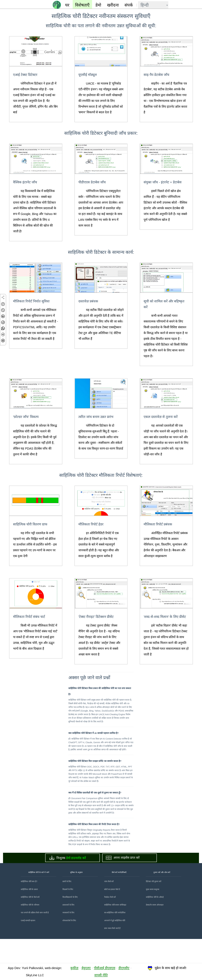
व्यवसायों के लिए (68, 937)
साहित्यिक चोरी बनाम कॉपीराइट (115, 929)
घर (67, 5)
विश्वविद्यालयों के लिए (70, 921)
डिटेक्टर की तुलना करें (154, 905)
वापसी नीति (101, 975)
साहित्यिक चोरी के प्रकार (29, 913)
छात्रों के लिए (67, 905)
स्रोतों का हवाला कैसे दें (112, 913)
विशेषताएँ (82, 5)
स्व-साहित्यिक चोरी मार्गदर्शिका (115, 937)
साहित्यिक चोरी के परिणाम (30, 929)
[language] (153, 5)
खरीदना (113, 5)
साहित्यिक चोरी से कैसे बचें (30, 921)
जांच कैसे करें (109, 905)
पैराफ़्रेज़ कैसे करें (110, 921)
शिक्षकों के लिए (68, 913)
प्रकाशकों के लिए (68, 929)
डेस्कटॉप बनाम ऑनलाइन (155, 929)
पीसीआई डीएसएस (105, 968)
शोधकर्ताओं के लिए (69, 945)
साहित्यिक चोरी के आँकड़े (155, 921)
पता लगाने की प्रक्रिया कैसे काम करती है (35, 937)
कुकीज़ (74, 968)
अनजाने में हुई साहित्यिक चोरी (115, 945)
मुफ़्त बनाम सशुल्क (153, 913)
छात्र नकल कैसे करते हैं (112, 952)
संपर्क (129, 5)
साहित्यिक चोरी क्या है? (29, 905)
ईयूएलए (86, 968)
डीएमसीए (124, 968)
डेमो (98, 5)
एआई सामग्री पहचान (28, 945)
